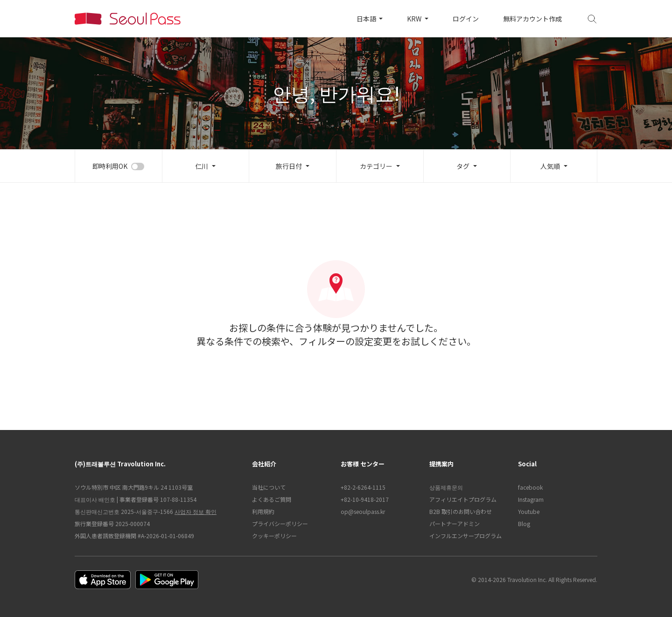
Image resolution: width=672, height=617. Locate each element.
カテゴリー (376, 166)
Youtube (529, 511)
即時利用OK (110, 166)
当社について (269, 487)
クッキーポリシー (274, 536)
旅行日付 (289, 166)
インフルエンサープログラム (465, 536)
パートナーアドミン (455, 523)
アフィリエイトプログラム (463, 499)
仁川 (202, 166)
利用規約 (263, 511)
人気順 (550, 166)
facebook (530, 487)
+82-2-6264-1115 (363, 487)
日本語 (367, 19)
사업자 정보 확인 (196, 511)
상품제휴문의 (446, 487)
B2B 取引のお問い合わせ (461, 511)
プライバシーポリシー (280, 523)
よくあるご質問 (272, 499)
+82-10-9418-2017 (365, 499)
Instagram (531, 499)
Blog (524, 523)
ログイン (466, 19)
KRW (415, 19)
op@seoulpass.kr (363, 511)
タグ (463, 166)
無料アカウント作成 (532, 19)
